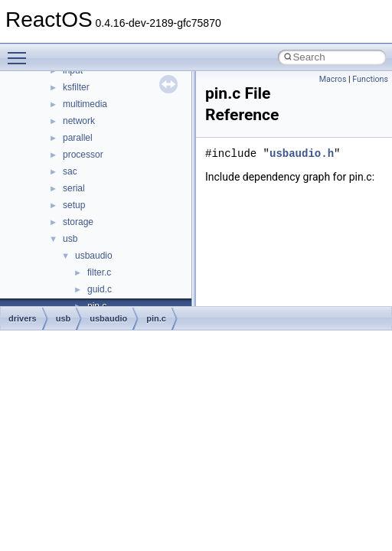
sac (70, 171)
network (79, 121)
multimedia (85, 104)
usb (70, 239)
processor (83, 155)
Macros (333, 79)
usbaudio (94, 256)
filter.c (99, 272)
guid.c (100, 289)
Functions (370, 79)
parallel (78, 138)
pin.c (156, 318)
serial (74, 188)
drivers (23, 318)
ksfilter (76, 87)
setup (74, 205)
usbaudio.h (302, 153)
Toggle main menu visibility (21, 51)
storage (78, 222)
